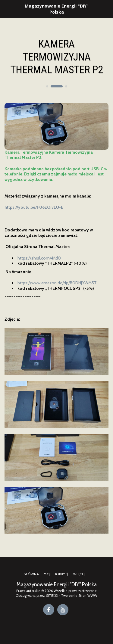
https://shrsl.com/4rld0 (39, 258)
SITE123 (52, 596)
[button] (7, 9)
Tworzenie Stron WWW (79, 596)
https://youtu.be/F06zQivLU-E (34, 207)
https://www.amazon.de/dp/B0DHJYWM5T (57, 283)
